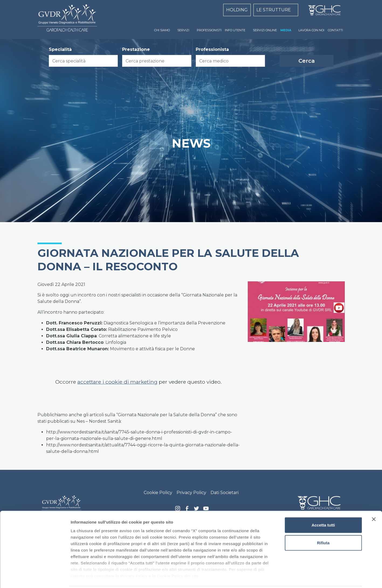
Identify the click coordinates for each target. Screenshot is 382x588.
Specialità (60, 49)
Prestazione (136, 49)
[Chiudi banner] (374, 500)
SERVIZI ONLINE (265, 30)
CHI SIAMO (162, 30)
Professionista (212, 49)
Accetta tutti (323, 506)
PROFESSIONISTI (209, 30)
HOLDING (237, 10)
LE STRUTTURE (274, 10)
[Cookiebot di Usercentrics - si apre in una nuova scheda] (35, 577)
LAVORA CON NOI (311, 30)
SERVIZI (183, 30)
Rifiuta (323, 523)
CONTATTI (335, 30)
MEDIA (286, 30)
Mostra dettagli (284, 577)
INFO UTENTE (235, 30)
